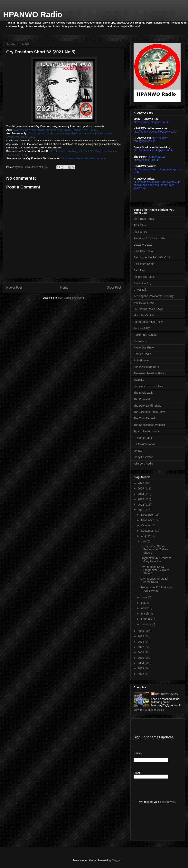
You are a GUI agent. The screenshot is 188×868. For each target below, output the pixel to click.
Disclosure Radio (144, 264)
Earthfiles (139, 270)
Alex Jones (140, 232)
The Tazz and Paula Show (149, 412)
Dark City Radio (143, 251)
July (144, 541)
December (148, 515)
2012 (141, 674)
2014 (141, 663)
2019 (141, 636)
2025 (141, 488)
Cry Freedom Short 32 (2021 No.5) (154, 580)
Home (64, 288)
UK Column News (144, 444)
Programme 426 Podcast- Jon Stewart (156, 589)
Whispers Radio (143, 464)
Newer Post (14, 288)
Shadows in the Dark (146, 367)
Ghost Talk (140, 290)
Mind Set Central (144, 315)
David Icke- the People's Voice (152, 257)
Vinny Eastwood (143, 457)
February (147, 619)
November (148, 520)
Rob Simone (141, 360)
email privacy (168, 802)
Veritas (138, 451)
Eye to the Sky (142, 283)
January (146, 624)
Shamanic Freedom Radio (150, 373)
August (146, 536)
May (144, 603)
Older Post (114, 288)
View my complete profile (149, 710)
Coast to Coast (143, 245)
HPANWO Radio (33, 15)
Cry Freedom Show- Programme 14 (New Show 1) (155, 570)
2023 (141, 499)
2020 (141, 631)
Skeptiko (139, 380)
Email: (137, 773)
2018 (141, 642)
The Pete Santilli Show (147, 406)
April (144, 608)
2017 (141, 647)
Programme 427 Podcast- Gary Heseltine (156, 560)
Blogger (116, 860)
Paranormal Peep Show (148, 322)
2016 (141, 652)
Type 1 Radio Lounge (147, 431)
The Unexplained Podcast (149, 425)
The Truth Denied (144, 418)
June (144, 597)
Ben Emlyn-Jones (167, 694)
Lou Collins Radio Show (148, 309)
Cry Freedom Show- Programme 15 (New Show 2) (155, 550)
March (145, 614)
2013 (141, 668)
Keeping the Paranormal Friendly (154, 296)
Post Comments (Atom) (71, 298)
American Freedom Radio (149, 238)
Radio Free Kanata (145, 335)
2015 (141, 658)
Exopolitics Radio (144, 277)
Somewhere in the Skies (148, 386)
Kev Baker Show (144, 303)
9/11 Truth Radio (144, 219)
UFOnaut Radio (143, 438)
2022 (141, 505)
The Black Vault (143, 393)
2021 (141, 510)
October (146, 525)
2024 (141, 494)
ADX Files (140, 225)
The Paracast (142, 399)
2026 (141, 483)
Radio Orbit (141, 341)
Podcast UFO (142, 328)
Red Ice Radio (142, 354)
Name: (138, 753)
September (148, 531)
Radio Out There (144, 348)
